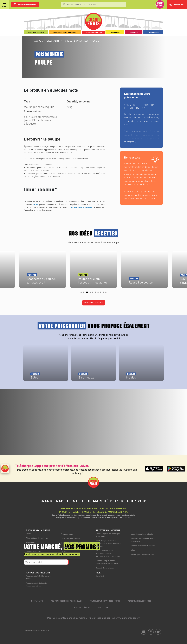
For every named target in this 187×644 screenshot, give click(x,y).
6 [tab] (96, 293)
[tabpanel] (94, 269)
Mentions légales (82, 607)
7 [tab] (99, 293)
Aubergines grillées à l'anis (142, 534)
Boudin (64, 552)
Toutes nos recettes (94, 303)
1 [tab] (82, 293)
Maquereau (30, 542)
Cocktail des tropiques (105, 568)
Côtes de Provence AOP (70, 538)
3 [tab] (87, 293)
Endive (29, 547)
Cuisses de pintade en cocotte (143, 545)
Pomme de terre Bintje (70, 547)
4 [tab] (91, 293)
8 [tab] (102, 293)
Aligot (133, 550)
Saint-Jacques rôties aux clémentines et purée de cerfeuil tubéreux (108, 543)
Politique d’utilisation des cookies (105, 601)
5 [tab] (94, 293)
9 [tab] (104, 293)
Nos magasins (37, 601)
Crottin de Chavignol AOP (71, 543)
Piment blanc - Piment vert (37, 538)
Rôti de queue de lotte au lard (142, 554)
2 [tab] (85, 293)
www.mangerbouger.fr (128, 618)
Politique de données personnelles (66, 601)
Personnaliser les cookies (140, 601)
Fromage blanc (67, 534)
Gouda (29, 533)
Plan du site (103, 607)
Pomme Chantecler (34, 551)
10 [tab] (107, 293)
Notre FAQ (100, 576)
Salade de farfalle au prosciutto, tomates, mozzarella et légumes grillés (108, 553)
